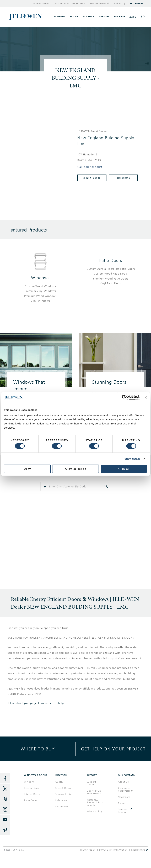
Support (104, 16)
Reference (61, 800)
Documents (62, 807)
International (139, 850)
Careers (122, 803)
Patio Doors (111, 260)
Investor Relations (123, 811)
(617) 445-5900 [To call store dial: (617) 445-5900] (92, 178)
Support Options (91, 783)
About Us (123, 782)
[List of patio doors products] (111, 276)
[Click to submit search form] (107, 487)
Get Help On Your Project (94, 792)
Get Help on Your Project (70, 3)
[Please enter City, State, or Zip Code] (76, 487)
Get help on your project (113, 749)
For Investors (99, 3)
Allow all (124, 469)
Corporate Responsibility (126, 789)
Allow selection (75, 469)
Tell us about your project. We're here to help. (36, 703)
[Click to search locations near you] (45, 487)
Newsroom (124, 797)
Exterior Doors (32, 788)
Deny (27, 469)
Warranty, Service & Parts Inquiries (95, 803)
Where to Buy (41, 3)
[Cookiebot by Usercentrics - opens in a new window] (124, 397)
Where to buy (38, 749)
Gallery (59, 782)
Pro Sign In (136, 3)
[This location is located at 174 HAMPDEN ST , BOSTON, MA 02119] (109, 157)
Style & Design (64, 788)
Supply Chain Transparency (113, 850)
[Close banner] (146, 397)
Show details (133, 459)
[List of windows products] (40, 294)
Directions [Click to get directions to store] (123, 178)
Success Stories (64, 794)
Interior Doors (32, 794)
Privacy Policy (88, 850)
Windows (40, 278)
